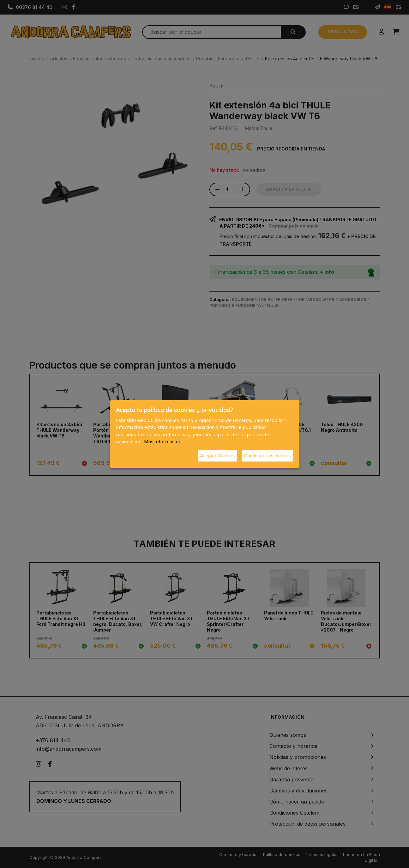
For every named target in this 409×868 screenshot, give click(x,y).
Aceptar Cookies (217, 456)
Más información (163, 441)
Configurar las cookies (267, 456)
